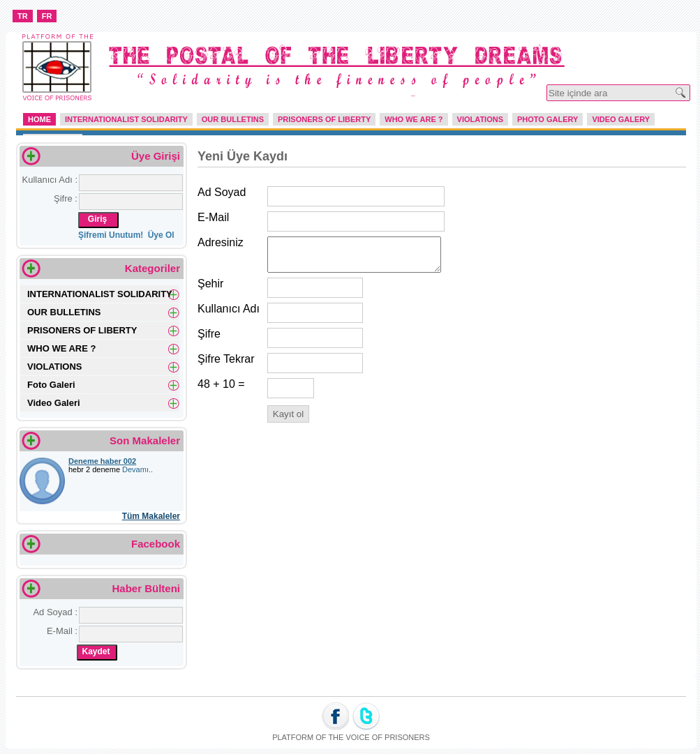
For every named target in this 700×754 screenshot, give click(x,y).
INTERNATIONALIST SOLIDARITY (126, 119)
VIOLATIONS (480, 119)
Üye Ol (161, 235)
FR (47, 16)
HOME (39, 119)
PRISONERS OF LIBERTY (324, 119)
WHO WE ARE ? (414, 119)
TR (23, 16)
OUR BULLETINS (233, 119)
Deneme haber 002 (102, 461)
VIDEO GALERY (621, 119)
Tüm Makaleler (151, 516)
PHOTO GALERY (548, 119)
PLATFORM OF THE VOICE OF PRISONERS (351, 737)
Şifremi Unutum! (112, 235)
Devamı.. (137, 469)
